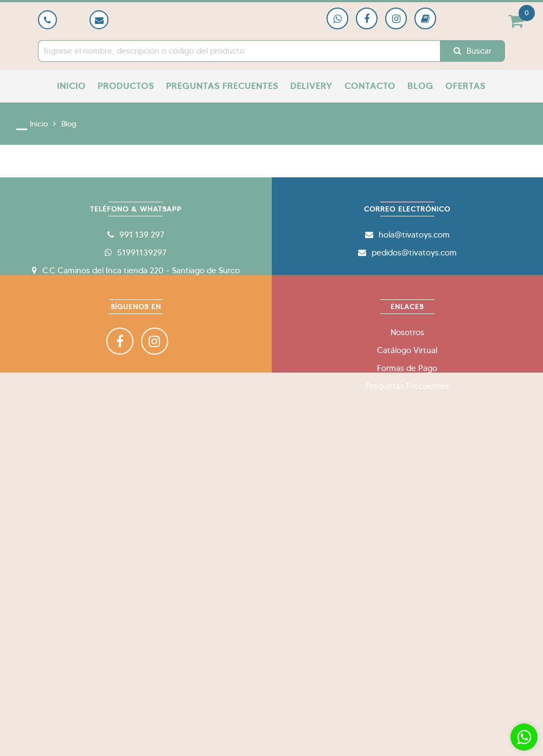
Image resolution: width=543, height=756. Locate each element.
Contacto (370, 86)
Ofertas (465, 86)
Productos (126, 86)
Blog (420, 86)
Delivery (311, 86)
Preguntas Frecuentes (222, 86)
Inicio (71, 86)
